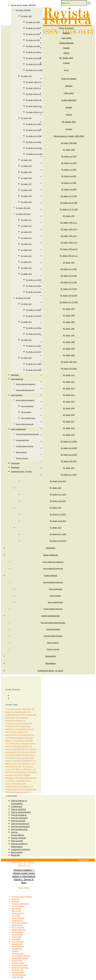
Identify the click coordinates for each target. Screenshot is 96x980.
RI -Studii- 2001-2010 (23, 208)
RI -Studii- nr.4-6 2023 (33, 352)
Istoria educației (19, 829)
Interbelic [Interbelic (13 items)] (17, 743)
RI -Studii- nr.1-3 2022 (33, 328)
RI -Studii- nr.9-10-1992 (34, 148)
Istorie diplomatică (21, 812)
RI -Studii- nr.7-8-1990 (33, 58)
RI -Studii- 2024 (26, 358)
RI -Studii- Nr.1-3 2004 (34, 364)
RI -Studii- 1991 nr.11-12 (34, 112)
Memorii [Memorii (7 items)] (30, 761)
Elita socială (16, 911)
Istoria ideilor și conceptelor (19, 802)
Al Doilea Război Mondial (25, 446)
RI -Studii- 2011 (26, 220)
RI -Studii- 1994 (26, 166)
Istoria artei (17, 841)
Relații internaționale (20, 968)
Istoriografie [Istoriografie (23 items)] (25, 758)
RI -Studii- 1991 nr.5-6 (33, 94)
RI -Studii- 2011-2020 (23, 214)
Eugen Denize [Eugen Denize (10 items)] (19, 738)
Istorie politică (18, 809)
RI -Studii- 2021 (26, 304)
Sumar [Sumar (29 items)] (21, 783)
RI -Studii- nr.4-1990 (33, 40)
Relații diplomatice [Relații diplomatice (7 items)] (20, 781)
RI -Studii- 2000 (26, 202)
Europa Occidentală (19, 923)
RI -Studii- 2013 (26, 232)
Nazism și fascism (22, 458)
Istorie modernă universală (25, 424)
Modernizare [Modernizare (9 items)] (14, 763)
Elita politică (16, 908)
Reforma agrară (18, 963)
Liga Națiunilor (17, 942)
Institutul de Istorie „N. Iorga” (22, 472)
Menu (66, 70)
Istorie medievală (17, 379)
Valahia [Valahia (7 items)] (27, 786)
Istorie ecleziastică (20, 826)
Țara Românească (19, 975)
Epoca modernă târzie (28, 418)
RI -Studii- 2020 (26, 274)
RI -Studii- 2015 (26, 244)
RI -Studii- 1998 (26, 190)
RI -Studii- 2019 (26, 268)
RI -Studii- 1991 (26, 76)
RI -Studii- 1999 (26, 196)
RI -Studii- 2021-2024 (23, 298)
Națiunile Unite (18, 953)
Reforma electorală (19, 965)
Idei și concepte (18, 927)
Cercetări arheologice (20, 904)
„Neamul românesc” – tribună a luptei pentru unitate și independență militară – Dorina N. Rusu (24, 876)
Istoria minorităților (18, 834)
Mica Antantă (17, 944)
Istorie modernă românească (25, 400)
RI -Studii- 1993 (26, 160)
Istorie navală (17, 934)
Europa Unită (17, 925)
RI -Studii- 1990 (26, 16)
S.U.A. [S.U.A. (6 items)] (10, 783)
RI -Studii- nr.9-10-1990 (34, 64)
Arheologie (17, 806)
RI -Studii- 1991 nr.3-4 (33, 88)
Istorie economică (20, 824)
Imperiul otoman (18, 930)
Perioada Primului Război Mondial (27, 434)
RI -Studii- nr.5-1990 (33, 46)
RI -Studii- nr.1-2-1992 (33, 124)
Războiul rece (17, 960)
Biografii (15, 855)
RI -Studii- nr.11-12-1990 (34, 70)
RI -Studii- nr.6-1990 (33, 52)
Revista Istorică (67, 17)
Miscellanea (15, 467)
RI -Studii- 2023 (26, 340)
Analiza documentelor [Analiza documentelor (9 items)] (18, 712)
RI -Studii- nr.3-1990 (33, 34)
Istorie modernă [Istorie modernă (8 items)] (18, 755)
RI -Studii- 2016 (26, 250)
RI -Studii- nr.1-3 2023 (33, 346)
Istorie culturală (19, 818)
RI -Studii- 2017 (26, 262)
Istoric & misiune (66, 28)
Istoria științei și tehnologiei (19, 845)
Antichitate (15, 375)
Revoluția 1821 (18, 970)
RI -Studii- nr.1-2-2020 (33, 280)
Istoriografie (15, 463)
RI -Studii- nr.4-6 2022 (33, 334)
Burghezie (16, 901)
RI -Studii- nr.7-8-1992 (33, 142)
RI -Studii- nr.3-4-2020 (33, 286)
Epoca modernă (26, 412)
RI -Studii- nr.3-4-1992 (33, 130)
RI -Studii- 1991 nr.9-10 (34, 106)
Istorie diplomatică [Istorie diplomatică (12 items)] (17, 749)
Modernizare (17, 949)
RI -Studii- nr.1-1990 (33, 22)
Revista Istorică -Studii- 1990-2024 (23, 5)
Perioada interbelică (22, 440)
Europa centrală (18, 918)
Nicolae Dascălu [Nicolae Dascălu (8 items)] (15, 766)
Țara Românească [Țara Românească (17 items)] (20, 792)
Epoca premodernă (27, 406)
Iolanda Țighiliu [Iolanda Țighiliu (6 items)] (23, 746)
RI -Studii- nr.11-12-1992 (34, 154)
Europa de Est (17, 920)
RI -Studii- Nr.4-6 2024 (34, 370)
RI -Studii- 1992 (26, 118)
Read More (24, 888)
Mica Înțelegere (18, 946)
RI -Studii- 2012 (26, 226)
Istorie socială (18, 821)
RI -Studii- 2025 (66, 58)
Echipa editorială (66, 43)
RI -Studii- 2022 (26, 322)
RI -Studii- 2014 (26, 238)
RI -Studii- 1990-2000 (23, 10)
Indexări (66, 33)
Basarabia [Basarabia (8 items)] (29, 715)
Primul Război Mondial (21, 956)
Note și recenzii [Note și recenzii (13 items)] (26, 769)
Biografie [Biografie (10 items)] (12, 718)
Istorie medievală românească (26, 384)
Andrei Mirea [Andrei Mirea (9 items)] (14, 715)
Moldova (15, 951)
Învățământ (16, 939)
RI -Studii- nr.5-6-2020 (33, 292)
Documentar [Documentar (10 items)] (14, 735)
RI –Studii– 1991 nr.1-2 (34, 82)
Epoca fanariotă (18, 913)
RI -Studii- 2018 (26, 256)
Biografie (15, 899)
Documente (17, 852)
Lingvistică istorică (20, 849)
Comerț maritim (18, 906)
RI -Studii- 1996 (26, 178)
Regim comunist (21, 452)
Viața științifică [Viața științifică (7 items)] (15, 789)
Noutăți (66, 48)
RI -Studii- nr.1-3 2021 (33, 310)
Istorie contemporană (18, 429)
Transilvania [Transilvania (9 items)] (13, 786)
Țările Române (17, 977)
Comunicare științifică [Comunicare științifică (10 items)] (19, 723)
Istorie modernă (16, 395)
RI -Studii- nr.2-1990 (33, 28)
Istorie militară (19, 815)
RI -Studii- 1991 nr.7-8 (33, 100)
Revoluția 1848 (18, 972)
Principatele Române (20, 958)
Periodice (17, 862)
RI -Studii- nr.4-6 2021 (33, 316)
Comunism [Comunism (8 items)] (12, 726)
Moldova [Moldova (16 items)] (29, 763)
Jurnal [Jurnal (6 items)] (19, 761)
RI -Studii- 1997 (26, 184)
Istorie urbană (18, 838)
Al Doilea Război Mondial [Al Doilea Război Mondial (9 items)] (20, 709)
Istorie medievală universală (25, 390)
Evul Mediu (16, 916)
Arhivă (66, 53)
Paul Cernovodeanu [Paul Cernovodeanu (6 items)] (17, 772)
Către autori (66, 38)
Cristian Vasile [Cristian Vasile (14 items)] (18, 732)
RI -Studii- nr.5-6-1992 (33, 136)
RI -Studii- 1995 (26, 172)
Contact (66, 63)
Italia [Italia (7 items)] (10, 761)
